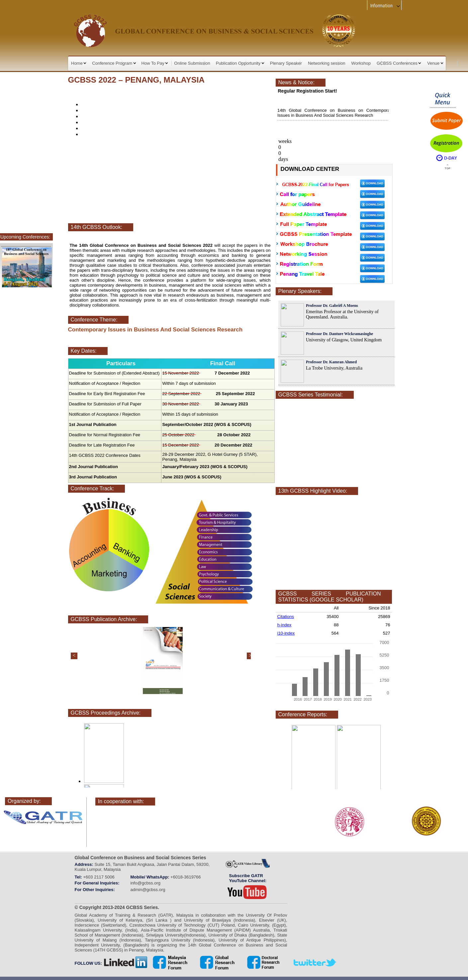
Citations (286, 617)
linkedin (126, 962)
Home (79, 63)
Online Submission (192, 63)
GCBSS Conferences (399, 63)
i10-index (286, 633)
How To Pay (155, 63)
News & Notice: (296, 82)
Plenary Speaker (286, 63)
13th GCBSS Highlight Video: (313, 491)
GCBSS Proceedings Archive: (106, 713)
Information (385, 6)
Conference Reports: (303, 714)
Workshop (361, 63)
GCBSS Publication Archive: (104, 619)
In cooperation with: (121, 801)
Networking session (327, 63)
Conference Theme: (94, 320)
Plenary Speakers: (300, 291)
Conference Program (114, 63)
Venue (435, 63)
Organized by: (24, 801)
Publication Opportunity (240, 63)
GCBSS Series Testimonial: (311, 395)
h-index (284, 625)
